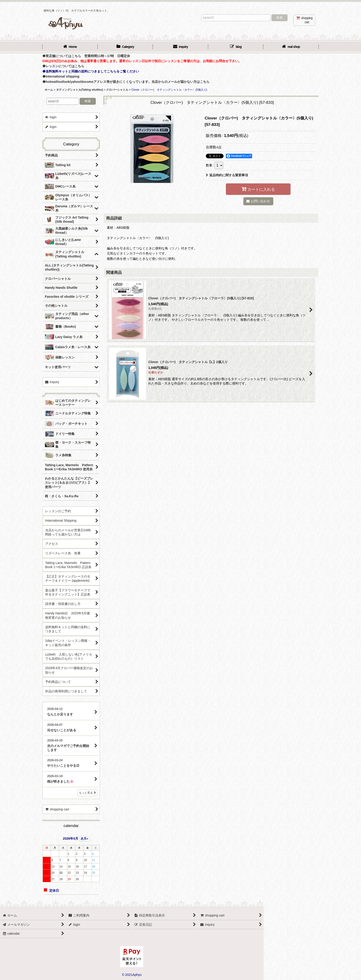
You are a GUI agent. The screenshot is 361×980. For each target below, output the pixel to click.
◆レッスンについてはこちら (63, 66)
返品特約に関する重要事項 (227, 175)
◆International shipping (61, 76)
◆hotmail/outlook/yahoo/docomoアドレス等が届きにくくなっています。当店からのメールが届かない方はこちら (126, 82)
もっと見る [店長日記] (87, 793)
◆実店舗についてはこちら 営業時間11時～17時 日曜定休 (86, 56)
